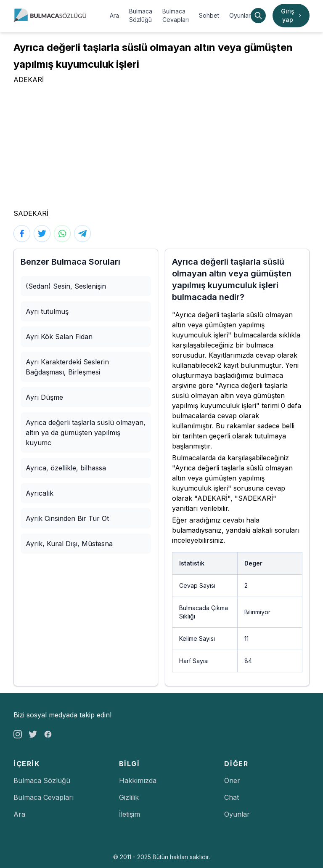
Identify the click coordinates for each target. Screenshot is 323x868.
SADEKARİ (31, 213)
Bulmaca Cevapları (176, 15)
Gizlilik (129, 797)
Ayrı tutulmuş (47, 311)
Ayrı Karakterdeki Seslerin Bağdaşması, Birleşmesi (67, 367)
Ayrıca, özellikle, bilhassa (66, 468)
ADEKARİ (29, 80)
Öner (232, 780)
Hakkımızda (138, 780)
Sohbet (209, 15)
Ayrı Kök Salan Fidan (59, 337)
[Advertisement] (161, 148)
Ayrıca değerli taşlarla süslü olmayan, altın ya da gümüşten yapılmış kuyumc (86, 433)
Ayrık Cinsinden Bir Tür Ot (67, 518)
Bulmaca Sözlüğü (141, 15)
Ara (114, 15)
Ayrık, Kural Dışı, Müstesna (69, 544)
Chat (232, 797)
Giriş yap (292, 15)
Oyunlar (240, 15)
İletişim (130, 814)
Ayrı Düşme (44, 397)
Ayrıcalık (40, 493)
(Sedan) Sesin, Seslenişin (66, 286)
